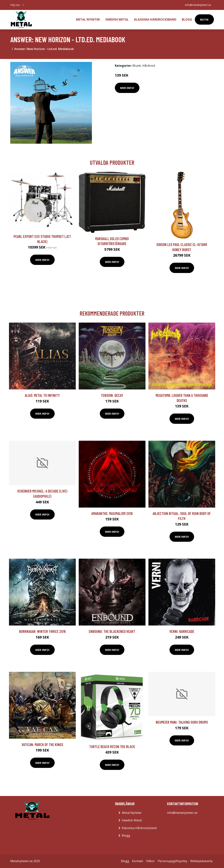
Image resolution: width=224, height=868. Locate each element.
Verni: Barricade (182, 631)
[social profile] (24, 5)
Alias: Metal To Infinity (42, 395)
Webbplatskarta (201, 861)
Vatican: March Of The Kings (42, 744)
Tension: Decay (112, 395)
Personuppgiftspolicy (173, 861)
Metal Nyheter (88, 19)
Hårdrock (149, 66)
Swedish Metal (117, 19)
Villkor (150, 861)
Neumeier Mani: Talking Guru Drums (182, 722)
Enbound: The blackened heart (112, 631)
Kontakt (138, 861)
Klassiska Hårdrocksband (155, 19)
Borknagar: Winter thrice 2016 (42, 631)
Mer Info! (127, 88)
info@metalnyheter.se (198, 5)
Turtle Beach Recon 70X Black (112, 746)
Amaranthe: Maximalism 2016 (112, 513)
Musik (137, 66)
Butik (204, 19)
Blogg (187, 19)
